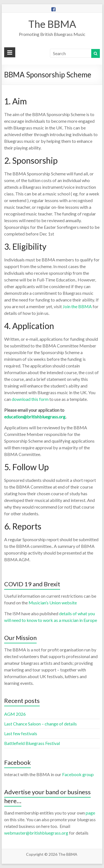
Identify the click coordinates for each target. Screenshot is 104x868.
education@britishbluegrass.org (35, 417)
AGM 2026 (15, 714)
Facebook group (78, 774)
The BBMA (52, 24)
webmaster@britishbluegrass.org (36, 833)
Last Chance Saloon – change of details (40, 724)
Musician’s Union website (53, 603)
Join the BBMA (77, 306)
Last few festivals (21, 733)
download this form (30, 399)
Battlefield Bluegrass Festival (32, 743)
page (90, 813)
